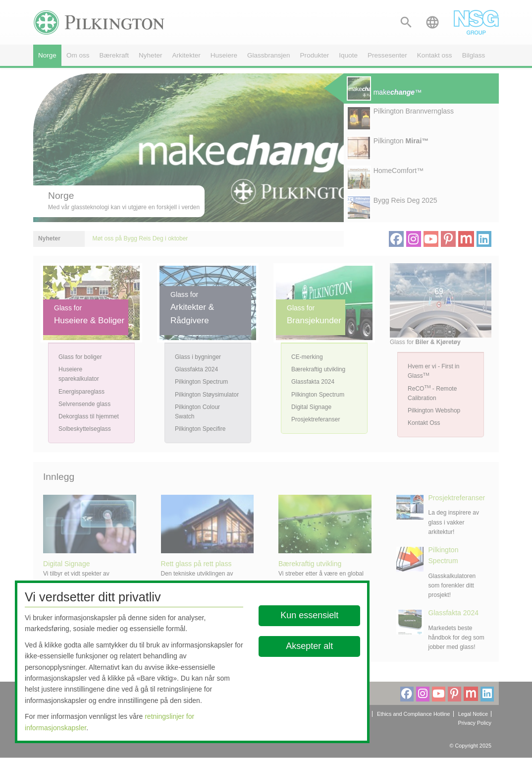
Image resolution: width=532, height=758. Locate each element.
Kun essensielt (309, 615)
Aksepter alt (309, 646)
